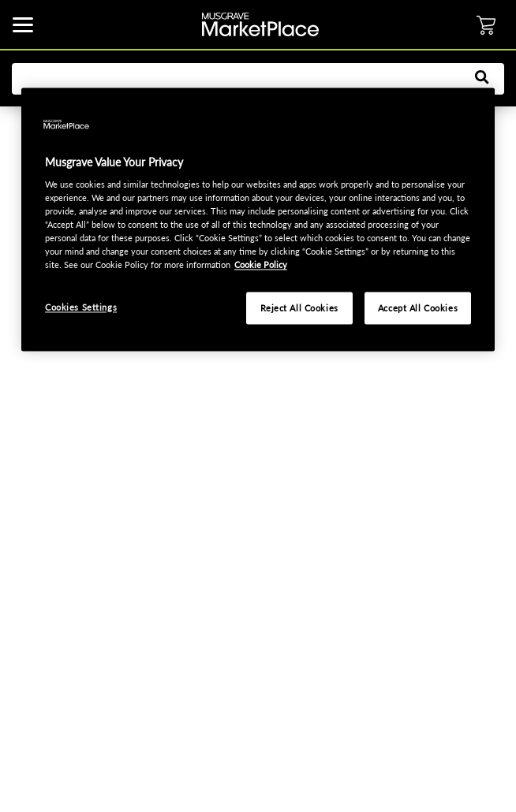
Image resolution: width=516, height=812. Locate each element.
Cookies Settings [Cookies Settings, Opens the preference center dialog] (81, 307)
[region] (258, 220)
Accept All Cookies (418, 308)
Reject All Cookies (299, 308)
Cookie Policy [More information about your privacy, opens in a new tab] (261, 265)
